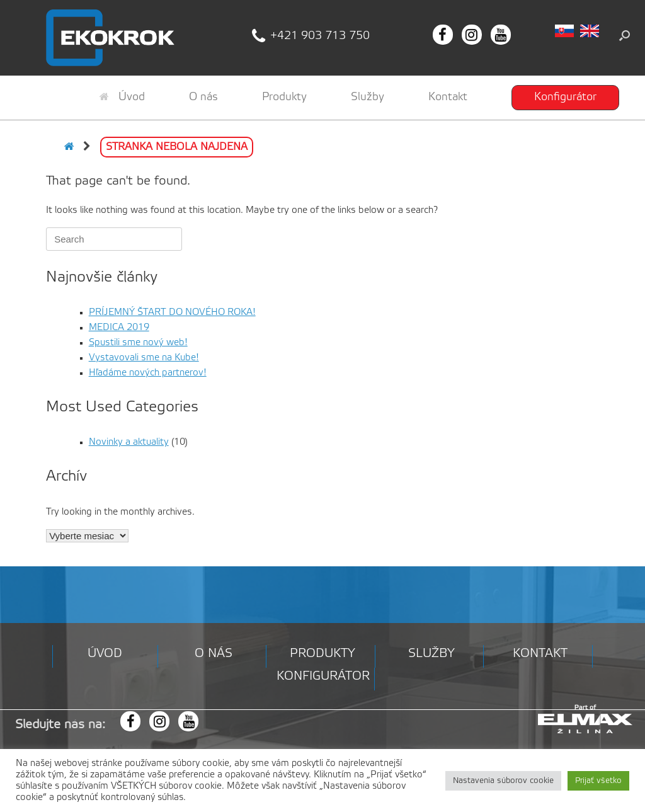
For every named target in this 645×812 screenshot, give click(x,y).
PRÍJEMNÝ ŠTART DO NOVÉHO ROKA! (172, 312)
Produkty (284, 97)
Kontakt (448, 97)
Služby (368, 97)
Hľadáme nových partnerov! (148, 373)
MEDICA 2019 (119, 328)
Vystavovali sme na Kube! (144, 358)
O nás (203, 97)
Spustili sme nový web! (138, 343)
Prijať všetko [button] (598, 781)
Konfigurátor (565, 97)
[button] (625, 35)
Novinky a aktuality (129, 442)
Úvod (122, 97)
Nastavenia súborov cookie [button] (503, 781)
